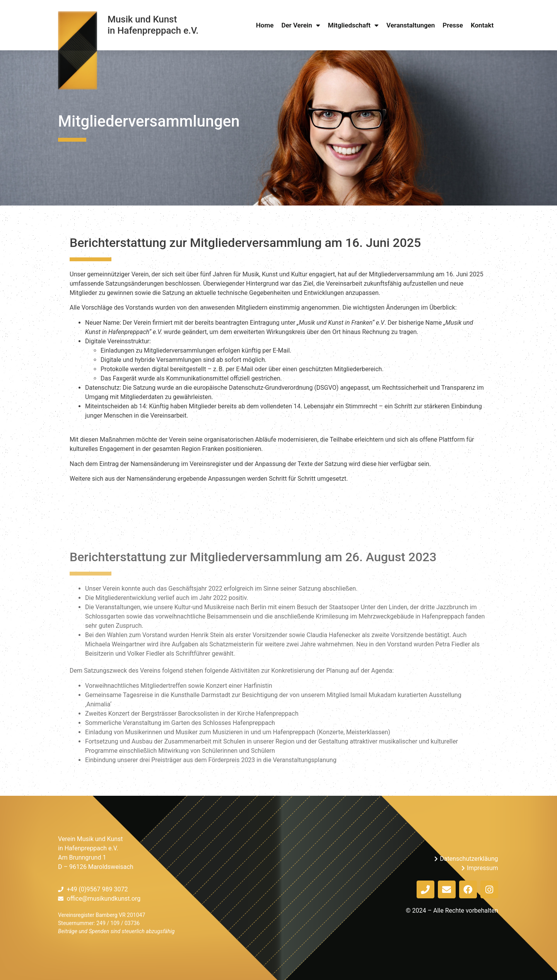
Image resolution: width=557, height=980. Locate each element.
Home (265, 25)
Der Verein (301, 25)
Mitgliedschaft (353, 25)
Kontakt (482, 25)
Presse (453, 25)
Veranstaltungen (411, 25)
